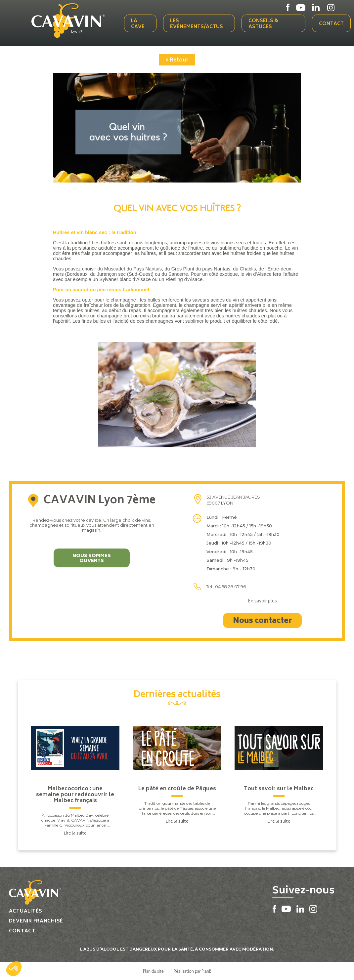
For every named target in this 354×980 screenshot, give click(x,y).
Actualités (26, 911)
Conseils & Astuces (263, 24)
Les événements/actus (197, 24)
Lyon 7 (77, 32)
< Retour (177, 60)
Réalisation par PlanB (193, 971)
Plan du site (153, 971)
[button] (14, 969)
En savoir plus (262, 602)
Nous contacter (262, 621)
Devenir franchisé (36, 921)
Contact (331, 24)
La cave (138, 24)
